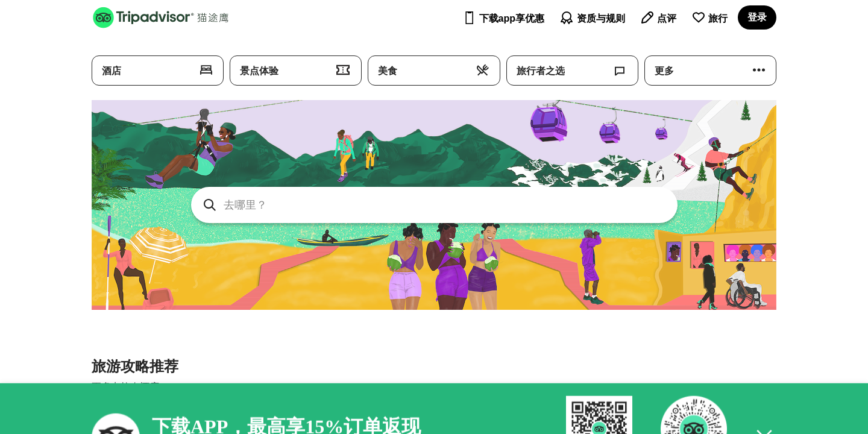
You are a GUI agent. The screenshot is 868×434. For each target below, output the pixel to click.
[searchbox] (434, 205)
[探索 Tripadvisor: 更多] (710, 71)
